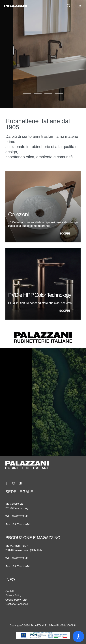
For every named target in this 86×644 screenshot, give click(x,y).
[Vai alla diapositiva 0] (27, 93)
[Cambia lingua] (80, 6)
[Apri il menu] (61, 6)
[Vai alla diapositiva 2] (48, 93)
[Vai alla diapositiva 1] (38, 93)
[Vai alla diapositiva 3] (59, 93)
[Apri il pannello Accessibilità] (78, 636)
